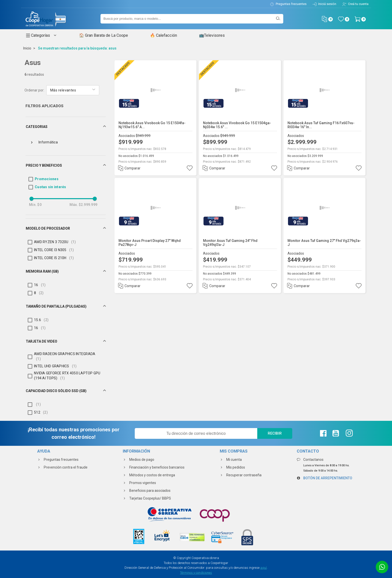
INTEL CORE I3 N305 (54, 250)
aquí (263, 568)
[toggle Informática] (32, 142)
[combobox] (73, 90)
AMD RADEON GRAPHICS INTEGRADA (65, 356)
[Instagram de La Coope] (349, 433)
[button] (66, 127)
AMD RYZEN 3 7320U (55, 242)
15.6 (41, 320)
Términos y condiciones (196, 573)
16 (40, 285)
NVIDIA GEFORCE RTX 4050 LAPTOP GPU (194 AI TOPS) (67, 376)
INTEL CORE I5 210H (54, 258)
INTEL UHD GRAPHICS (55, 366)
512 (41, 412)
